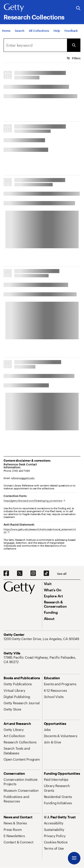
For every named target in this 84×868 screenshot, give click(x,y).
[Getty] (14, 8)
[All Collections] (39, 31)
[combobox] (35, 45)
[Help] (57, 31)
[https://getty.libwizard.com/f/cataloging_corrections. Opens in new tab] (34, 501)
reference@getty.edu (23, 478)
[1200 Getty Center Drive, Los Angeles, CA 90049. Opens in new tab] (42, 639)
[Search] (19, 31)
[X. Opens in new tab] (20, 573)
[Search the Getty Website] (78, 8)
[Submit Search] (74, 45)
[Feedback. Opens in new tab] (71, 31)
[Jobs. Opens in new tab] (47, 730)
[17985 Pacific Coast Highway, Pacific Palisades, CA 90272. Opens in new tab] (42, 660)
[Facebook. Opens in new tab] (6, 573)
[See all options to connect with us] (62, 574)
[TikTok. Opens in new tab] (46, 573)
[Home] (6, 31)
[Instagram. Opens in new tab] (33, 573)
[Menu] (74, 858)
